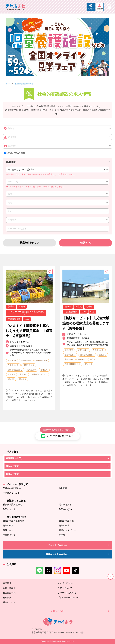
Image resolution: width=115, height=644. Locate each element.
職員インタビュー (67, 530)
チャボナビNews (65, 583)
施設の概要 (8, 525)
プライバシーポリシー (68, 597)
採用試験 (63, 488)
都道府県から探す (14, 458)
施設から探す (12, 466)
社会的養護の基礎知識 (13, 521)
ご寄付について (65, 588)
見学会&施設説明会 (12, 488)
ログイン (91, 7)
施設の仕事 (64, 525)
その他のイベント (11, 493)
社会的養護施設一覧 (12, 504)
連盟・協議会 (9, 588)
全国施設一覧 (9, 593)
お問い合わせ (57, 611)
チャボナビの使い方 (57, 545)
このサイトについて (67, 593)
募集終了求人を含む (15, 153)
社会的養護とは (66, 521)
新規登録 (100, 7)
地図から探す (65, 504)
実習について (9, 535)
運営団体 (7, 583)
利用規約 (7, 597)
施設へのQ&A (65, 509)
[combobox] (57, 170)
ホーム (8, 84)
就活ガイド (8, 530)
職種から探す (12, 474)
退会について (9, 602)
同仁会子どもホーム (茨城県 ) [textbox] (56, 170)
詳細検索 (11, 162)
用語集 (62, 535)
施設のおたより (10, 509)
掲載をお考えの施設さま (57, 554)
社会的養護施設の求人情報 (24, 84)
